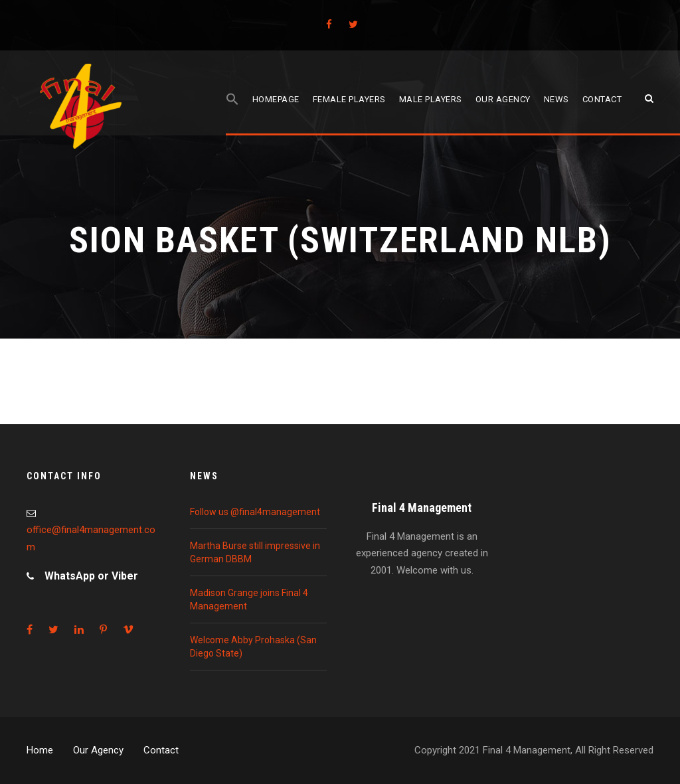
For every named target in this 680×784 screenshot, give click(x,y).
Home (40, 750)
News (556, 99)
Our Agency (98, 750)
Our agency (503, 99)
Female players (349, 99)
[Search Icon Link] (232, 114)
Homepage (276, 99)
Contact (602, 99)
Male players (431, 99)
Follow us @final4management (255, 512)
